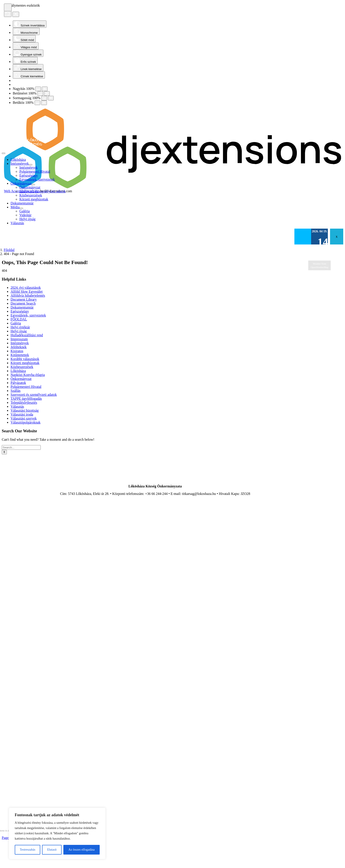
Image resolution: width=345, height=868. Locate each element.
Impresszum (19, 339)
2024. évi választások (26, 288)
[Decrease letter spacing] (37, 103)
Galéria (16, 323)
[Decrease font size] (40, 93)
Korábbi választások (25, 359)
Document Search (23, 303)
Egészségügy (20, 311)
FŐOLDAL (19, 319)
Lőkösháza (18, 371)
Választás (17, 406)
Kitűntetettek (20, 355)
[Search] (4, 452)
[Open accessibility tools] (8, 7)
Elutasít (52, 850)
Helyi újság (19, 331)
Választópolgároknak (26, 422)
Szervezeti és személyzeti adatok (34, 395)
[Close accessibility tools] (16, 14)
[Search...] (21, 447)
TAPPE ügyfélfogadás (26, 399)
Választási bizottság (25, 410)
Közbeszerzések (22, 367)
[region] (57, 833)
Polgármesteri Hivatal (26, 387)
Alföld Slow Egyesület (27, 291)
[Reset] (8, 14)
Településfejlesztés (24, 403)
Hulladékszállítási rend (27, 335)
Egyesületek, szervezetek (28, 315)
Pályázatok (18, 383)
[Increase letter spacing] (44, 103)
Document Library (24, 299)
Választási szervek (24, 418)
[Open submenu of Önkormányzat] (33, 185)
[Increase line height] (51, 98)
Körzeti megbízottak (25, 363)
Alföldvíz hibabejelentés (28, 295)
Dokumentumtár (22, 307)
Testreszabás (28, 850)
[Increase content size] (45, 89)
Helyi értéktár (20, 327)
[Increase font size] (47, 93)
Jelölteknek (19, 347)
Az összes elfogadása (82, 850)
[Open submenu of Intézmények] (31, 165)
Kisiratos (17, 351)
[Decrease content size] (38, 89)
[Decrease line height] (44, 98)
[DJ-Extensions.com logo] (172, 187)
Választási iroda (22, 414)
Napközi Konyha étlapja (28, 375)
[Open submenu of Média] (21, 208)
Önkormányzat (21, 379)
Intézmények (20, 343)
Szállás (16, 391)
